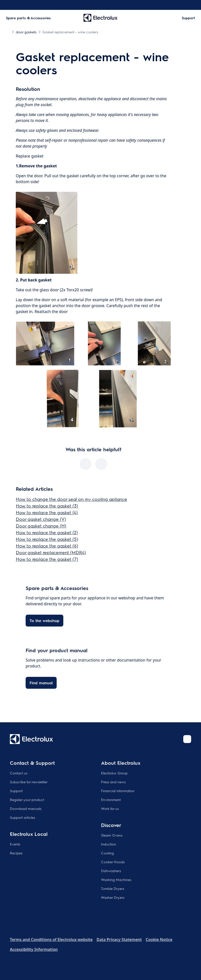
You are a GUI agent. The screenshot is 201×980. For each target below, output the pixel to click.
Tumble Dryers (113, 888)
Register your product (27, 800)
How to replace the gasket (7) (47, 559)
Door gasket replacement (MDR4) (51, 552)
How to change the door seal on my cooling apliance (71, 499)
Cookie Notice (159, 940)
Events (15, 844)
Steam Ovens (112, 835)
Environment (111, 800)
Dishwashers (111, 871)
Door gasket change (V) (41, 519)
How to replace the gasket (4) (47, 512)
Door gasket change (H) (41, 526)
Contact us (19, 773)
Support (16, 791)
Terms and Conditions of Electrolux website (51, 940)
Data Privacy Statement (119, 940)
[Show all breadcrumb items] (8, 32)
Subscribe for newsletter (29, 782)
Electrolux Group (114, 773)
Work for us (110, 808)
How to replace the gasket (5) (47, 539)
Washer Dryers (113, 897)
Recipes (16, 853)
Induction (109, 844)
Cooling (107, 853)
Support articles (22, 817)
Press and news (113, 782)
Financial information (118, 791)
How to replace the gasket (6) (47, 546)
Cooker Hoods (113, 862)
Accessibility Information (34, 949)
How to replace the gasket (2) (47, 532)
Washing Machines (116, 880)
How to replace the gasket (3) (47, 506)
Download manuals (26, 808)
